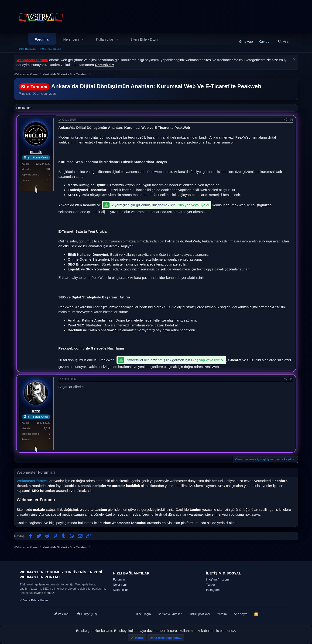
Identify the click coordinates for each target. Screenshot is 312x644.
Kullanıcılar (105, 39)
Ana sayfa (240, 614)
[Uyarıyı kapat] (294, 60)
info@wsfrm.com (218, 579)
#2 (292, 379)
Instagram (213, 590)
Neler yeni (71, 39)
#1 (292, 120)
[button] (83, 39)
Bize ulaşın (143, 614)
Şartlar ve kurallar (170, 614)
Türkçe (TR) (87, 614)
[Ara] (283, 41)
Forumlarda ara (51, 49)
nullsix (26, 94)
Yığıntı (24, 600)
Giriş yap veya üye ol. (193, 205)
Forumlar (42, 39)
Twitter (211, 585)
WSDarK (62, 614)
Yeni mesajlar (28, 49)
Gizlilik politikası (199, 614)
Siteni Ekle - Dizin (144, 39)
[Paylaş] (286, 120)
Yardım (222, 614)
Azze (36, 411)
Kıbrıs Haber (40, 600)
